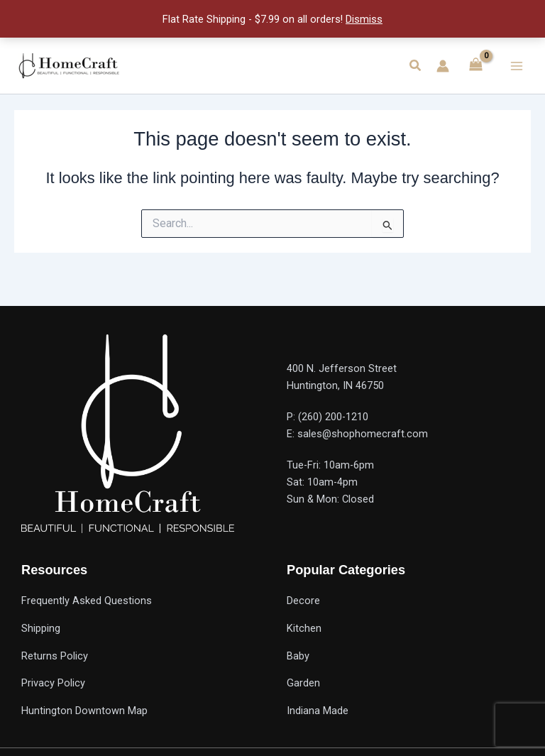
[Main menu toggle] (517, 65)
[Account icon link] (443, 66)
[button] (416, 66)
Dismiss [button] (364, 19)
